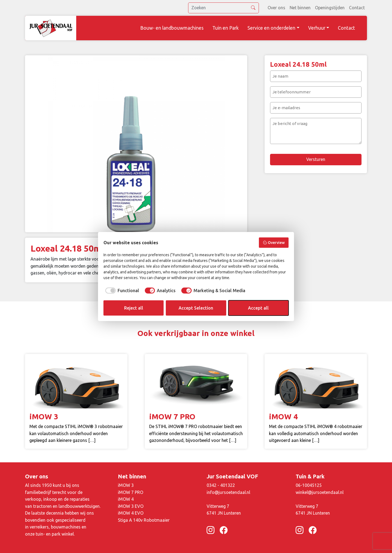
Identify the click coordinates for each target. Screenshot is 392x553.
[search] (223, 8)
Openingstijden (330, 8)
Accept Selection (196, 308)
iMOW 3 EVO (131, 506)
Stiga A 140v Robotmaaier (144, 520)
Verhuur (317, 28)
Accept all (258, 308)
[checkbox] (121, 291)
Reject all (134, 308)
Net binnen (300, 8)
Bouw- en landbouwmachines (172, 28)
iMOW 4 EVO (131, 513)
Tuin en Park (226, 28)
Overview (274, 243)
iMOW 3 (126, 485)
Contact (357, 8)
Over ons (276, 8)
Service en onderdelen (271, 28)
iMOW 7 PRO (131, 492)
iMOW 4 (126, 499)
